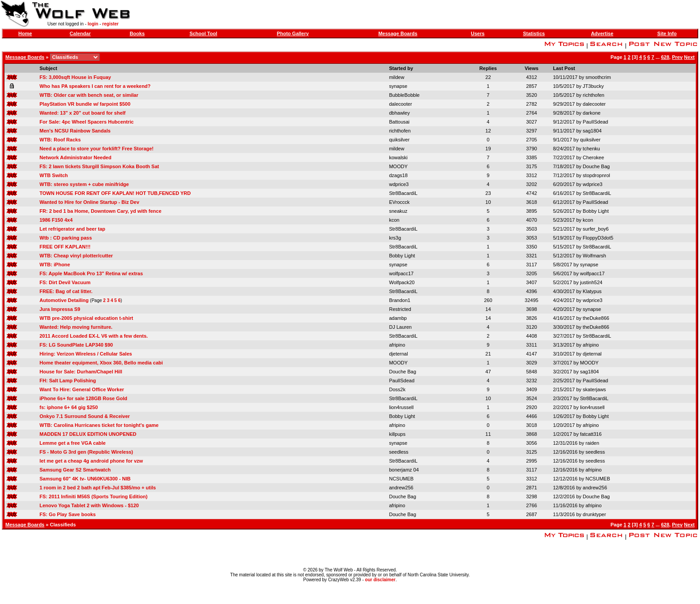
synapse (398, 86)
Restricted (400, 309)
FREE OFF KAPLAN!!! (65, 247)
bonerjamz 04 (404, 470)
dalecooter (400, 104)
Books (137, 33)
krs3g (395, 238)
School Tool (203, 33)
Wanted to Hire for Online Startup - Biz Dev (90, 202)
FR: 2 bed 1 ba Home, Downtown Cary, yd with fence (101, 211)
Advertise (602, 33)
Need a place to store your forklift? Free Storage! (97, 149)
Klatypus (592, 291)
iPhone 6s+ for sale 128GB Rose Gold (84, 398)
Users (478, 33)
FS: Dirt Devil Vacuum (65, 282)
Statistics (534, 33)
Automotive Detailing (64, 300)
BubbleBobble (404, 95)
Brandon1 (400, 300)
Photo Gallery (293, 33)
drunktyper (594, 514)
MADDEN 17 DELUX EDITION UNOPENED (88, 434)
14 (488, 309)
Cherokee (593, 157)
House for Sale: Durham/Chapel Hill (81, 372)
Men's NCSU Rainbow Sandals (75, 131)
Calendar (80, 33)
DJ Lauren (400, 327)
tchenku (591, 149)
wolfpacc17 (401, 273)
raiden (592, 443)
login (93, 24)
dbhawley (399, 113)
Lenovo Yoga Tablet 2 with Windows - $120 (89, 505)
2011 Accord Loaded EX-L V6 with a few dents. (94, 336)
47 (488, 372)
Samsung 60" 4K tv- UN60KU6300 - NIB (85, 479)
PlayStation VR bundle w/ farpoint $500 (85, 104)
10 (488, 202)
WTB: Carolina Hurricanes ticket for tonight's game (99, 425)
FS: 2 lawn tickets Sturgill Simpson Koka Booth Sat (100, 166)
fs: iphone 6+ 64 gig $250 (69, 407)
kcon (394, 220)
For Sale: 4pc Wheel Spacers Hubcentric (87, 122)
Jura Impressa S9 (60, 309)
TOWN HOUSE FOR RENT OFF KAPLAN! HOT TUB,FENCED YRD (115, 193)
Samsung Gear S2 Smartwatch (75, 470)
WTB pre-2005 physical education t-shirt (87, 318)
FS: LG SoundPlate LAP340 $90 (76, 345)
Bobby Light (596, 211)
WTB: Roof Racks (60, 140)
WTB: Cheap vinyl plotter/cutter (76, 256)
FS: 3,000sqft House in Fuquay (75, 77)
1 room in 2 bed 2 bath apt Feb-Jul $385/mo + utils (98, 488)
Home (25, 33)
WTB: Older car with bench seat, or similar (89, 95)
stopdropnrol (596, 175)
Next (689, 57)
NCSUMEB (401, 479)
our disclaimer (380, 580)
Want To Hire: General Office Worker (82, 389)
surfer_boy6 (596, 229)
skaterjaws (594, 389)
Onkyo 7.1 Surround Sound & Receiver (85, 416)
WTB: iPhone (55, 265)
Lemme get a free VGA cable (73, 443)
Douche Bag (596, 166)
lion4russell (401, 407)
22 (488, 77)
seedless (398, 452)
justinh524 (591, 282)
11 (488, 434)
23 (488, 193)
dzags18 (398, 175)
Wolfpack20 (402, 282)
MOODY (398, 166)
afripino (397, 345)
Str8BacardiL (403, 193)
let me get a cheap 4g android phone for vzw (92, 461)
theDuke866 (596, 318)
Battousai (399, 122)
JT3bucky (593, 86)
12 (488, 131)
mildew (396, 77)
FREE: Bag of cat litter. (66, 291)
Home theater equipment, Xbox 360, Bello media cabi (101, 363)
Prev (677, 57)
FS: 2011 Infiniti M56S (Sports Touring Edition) (94, 496)
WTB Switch (54, 175)
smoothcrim (598, 77)
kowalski (398, 157)
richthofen (593, 95)
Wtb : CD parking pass (66, 238)
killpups (397, 434)
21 (488, 354)
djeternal (398, 354)
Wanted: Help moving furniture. (76, 327)
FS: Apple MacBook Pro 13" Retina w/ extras (92, 273)
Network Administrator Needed (76, 157)
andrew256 (401, 488)
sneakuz (398, 211)
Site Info (667, 33)
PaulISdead (595, 122)
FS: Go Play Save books (68, 514)
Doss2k (397, 389)
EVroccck (399, 202)
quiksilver (399, 140)
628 (665, 57)
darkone (592, 113)
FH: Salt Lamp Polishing (68, 381)
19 (488, 149)
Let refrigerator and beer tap (73, 229)
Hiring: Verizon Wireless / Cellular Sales (86, 354)
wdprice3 (399, 184)
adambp (398, 318)
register (110, 24)
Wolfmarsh (594, 256)
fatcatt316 (591, 434)
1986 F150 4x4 (56, 220)
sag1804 (592, 131)
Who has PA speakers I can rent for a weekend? (95, 86)
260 (488, 300)
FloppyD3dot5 (598, 238)
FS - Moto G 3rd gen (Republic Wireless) (87, 452)
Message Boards (398, 33)
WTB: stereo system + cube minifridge (84, 184)
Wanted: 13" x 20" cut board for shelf (83, 113)
